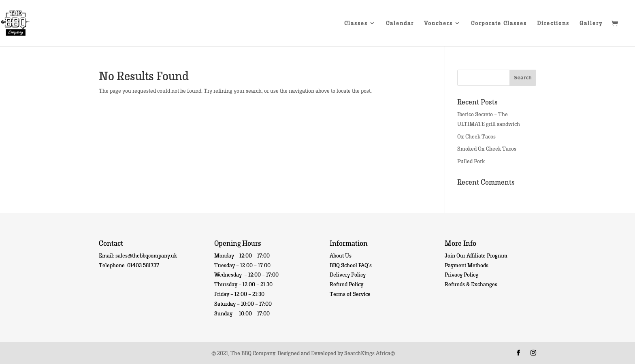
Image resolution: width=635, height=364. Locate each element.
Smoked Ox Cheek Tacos (487, 148)
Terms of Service (350, 294)
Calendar (400, 23)
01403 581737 (143, 265)
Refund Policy (346, 284)
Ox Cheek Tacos (476, 136)
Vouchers (438, 23)
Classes (356, 23)
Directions (553, 23)
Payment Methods (467, 265)
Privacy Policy (461, 274)
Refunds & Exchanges (471, 284)
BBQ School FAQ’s (351, 265)
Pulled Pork (471, 161)
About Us (341, 255)
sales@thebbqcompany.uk (146, 255)
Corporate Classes (499, 23)
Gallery (591, 23)
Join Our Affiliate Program (476, 255)
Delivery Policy (348, 274)
